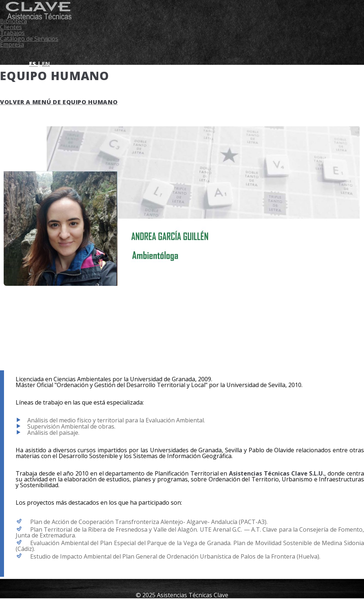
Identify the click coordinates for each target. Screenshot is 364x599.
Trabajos (12, 33)
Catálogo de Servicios (29, 39)
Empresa (12, 44)
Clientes (11, 27)
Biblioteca (13, 21)
